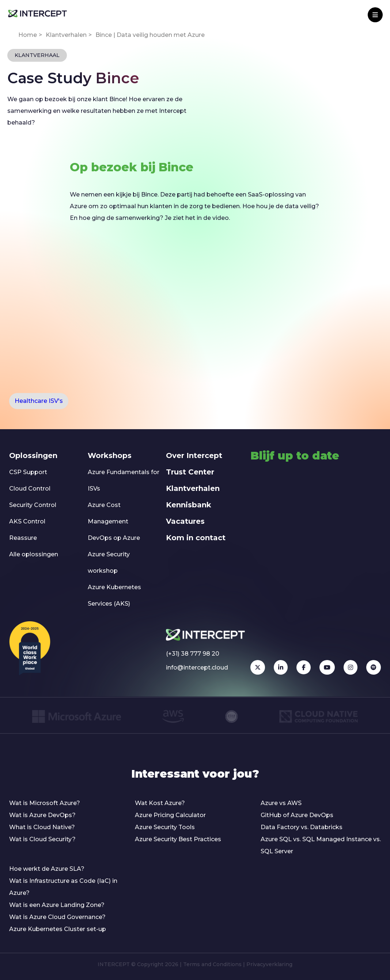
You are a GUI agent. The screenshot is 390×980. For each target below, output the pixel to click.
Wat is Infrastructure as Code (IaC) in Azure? (63, 887)
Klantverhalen (66, 35)
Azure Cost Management (108, 513)
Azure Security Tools (165, 827)
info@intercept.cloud (197, 668)
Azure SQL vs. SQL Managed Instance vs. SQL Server (321, 845)
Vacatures (185, 521)
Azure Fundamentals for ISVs (124, 480)
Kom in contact (196, 538)
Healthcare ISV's (39, 401)
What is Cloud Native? (42, 827)
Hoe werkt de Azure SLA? (47, 869)
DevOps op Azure (114, 538)
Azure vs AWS (281, 803)
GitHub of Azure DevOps (297, 815)
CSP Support (28, 472)
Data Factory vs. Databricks (302, 827)
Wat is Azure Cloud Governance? (57, 917)
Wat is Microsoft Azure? (45, 803)
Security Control (33, 505)
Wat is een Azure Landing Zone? (57, 905)
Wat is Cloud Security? (42, 839)
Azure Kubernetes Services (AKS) (114, 595)
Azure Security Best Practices (178, 839)
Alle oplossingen (34, 554)
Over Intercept (194, 455)
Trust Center (190, 472)
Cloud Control (30, 489)
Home (28, 35)
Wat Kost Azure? (160, 803)
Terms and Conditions (212, 964)
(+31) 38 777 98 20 (193, 654)
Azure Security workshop (109, 563)
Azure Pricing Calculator (170, 815)
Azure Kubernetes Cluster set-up (58, 929)
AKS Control (27, 521)
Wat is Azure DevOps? (42, 815)
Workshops (110, 455)
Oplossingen (33, 455)
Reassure (23, 538)
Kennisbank (189, 505)
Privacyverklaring (269, 964)
